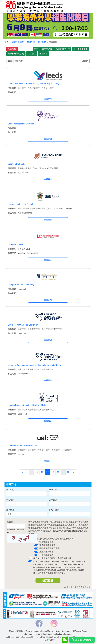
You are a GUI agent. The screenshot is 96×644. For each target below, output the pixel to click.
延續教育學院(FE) (16, 54)
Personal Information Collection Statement (53, 634)
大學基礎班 (47, 49)
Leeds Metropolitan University (21, 124)
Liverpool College (16, 244)
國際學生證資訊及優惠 (49, 548)
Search (85, 61)
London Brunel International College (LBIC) (27, 405)
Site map (66, 631)
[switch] (36, 545)
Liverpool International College (21, 285)
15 (37, 472)
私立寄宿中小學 (63, 49)
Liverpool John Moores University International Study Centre (35, 365)
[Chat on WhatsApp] (82, 642)
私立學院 (32, 54)
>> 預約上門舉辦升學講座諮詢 (77, 587)
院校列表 (42, 42)
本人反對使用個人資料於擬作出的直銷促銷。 (53, 558)
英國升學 (31, 42)
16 (42, 472)
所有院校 (12, 49)
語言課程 (43, 54)
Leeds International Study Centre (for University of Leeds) (33, 83)
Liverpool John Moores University (23, 325)
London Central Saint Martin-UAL (23, 445)
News (58, 631)
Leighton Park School (17, 164)
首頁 (6, 42)
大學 (36, 49)
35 (68, 472)
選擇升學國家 (18, 42)
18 (53, 472)
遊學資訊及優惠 (46, 542)
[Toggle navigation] (87, 7)
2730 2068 (50, 640)
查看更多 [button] (48, 99)
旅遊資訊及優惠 (46, 552)
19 (58, 472)
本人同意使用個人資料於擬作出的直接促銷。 (53, 539)
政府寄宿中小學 (80, 49)
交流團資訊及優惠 (47, 545)
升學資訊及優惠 (46, 555)
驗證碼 (10, 522)
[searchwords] (47, 61)
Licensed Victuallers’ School (20, 204)
